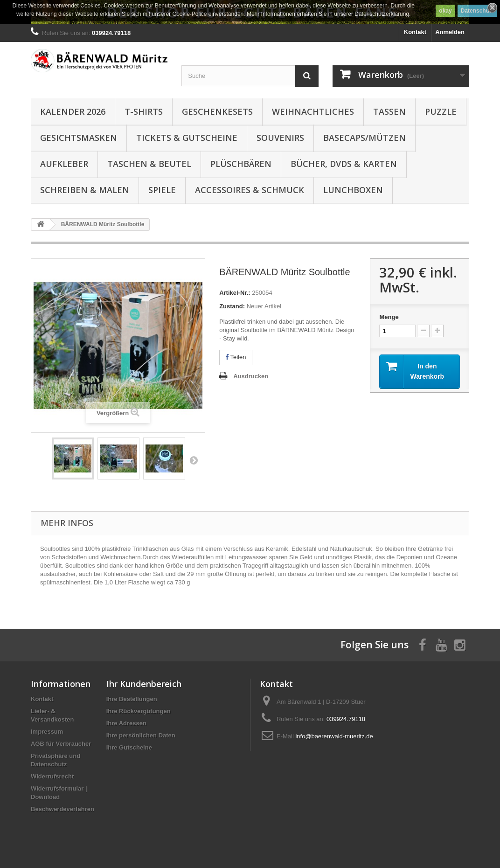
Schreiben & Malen (85, 190)
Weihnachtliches (313, 111)
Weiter (194, 460)
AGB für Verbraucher (61, 744)
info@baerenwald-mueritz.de (334, 736)
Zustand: (232, 306)
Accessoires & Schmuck (250, 190)
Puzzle (441, 111)
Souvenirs (280, 138)
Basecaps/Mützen (365, 138)
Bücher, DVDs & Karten (344, 164)
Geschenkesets (217, 111)
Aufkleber (64, 164)
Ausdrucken (251, 376)
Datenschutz (477, 11)
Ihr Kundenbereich (144, 684)
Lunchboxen (353, 190)
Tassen (389, 111)
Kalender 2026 (73, 111)
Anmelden (450, 32)
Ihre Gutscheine (129, 747)
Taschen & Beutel (149, 164)
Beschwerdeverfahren (62, 809)
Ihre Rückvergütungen (139, 711)
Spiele (162, 190)
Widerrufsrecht (52, 776)
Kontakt (415, 32)
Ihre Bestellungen (132, 699)
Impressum (47, 732)
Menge (389, 317)
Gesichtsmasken (79, 138)
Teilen (236, 357)
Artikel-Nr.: (235, 293)
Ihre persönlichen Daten (141, 735)
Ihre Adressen (126, 723)
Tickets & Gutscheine (187, 138)
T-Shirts (144, 111)
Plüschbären (241, 164)
